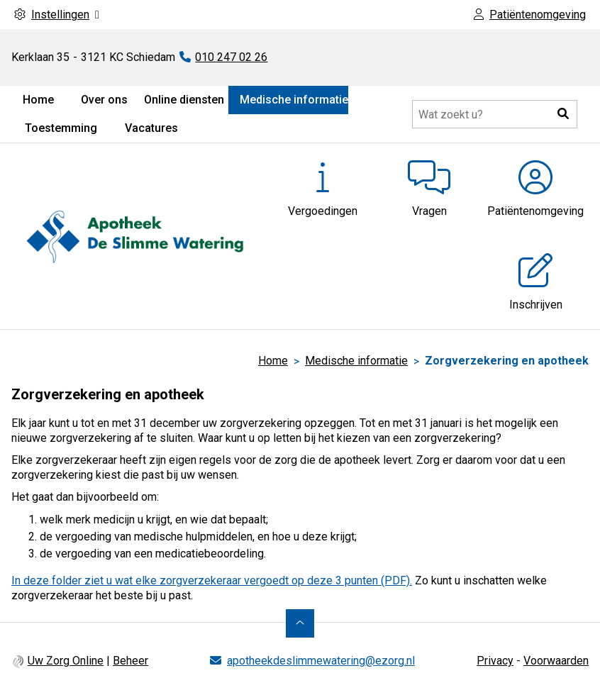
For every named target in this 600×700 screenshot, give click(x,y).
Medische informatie (294, 100)
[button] (563, 114)
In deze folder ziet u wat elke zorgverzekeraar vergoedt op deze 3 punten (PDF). (212, 580)
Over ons (104, 100)
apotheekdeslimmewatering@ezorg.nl (321, 661)
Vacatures (151, 128)
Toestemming (61, 128)
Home (38, 100)
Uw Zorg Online (66, 661)
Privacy (495, 661)
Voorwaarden (556, 661)
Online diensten (184, 100)
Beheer (130, 661)
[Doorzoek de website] (495, 114)
